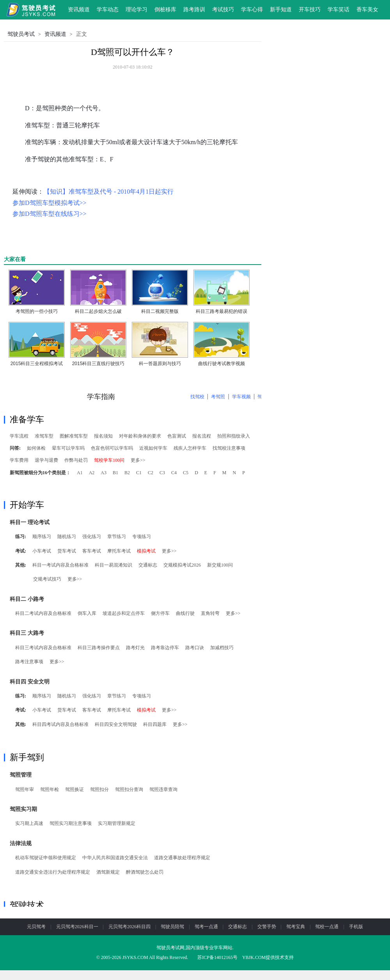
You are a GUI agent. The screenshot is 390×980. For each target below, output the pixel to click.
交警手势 (267, 927)
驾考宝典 (296, 927)
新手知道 (281, 10)
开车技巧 (310, 10)
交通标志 (238, 927)
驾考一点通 (206, 927)
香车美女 (367, 10)
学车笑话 (339, 10)
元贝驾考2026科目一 (77, 927)
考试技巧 (223, 10)
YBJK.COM (254, 957)
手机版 (356, 927)
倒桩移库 (165, 10)
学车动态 (108, 10)
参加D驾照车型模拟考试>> (50, 203)
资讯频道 (79, 10)
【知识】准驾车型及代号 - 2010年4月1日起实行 (109, 192)
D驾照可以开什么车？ (133, 52)
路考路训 (194, 10)
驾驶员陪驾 (172, 927)
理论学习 (136, 10)
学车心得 (252, 10)
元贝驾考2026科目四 (129, 927)
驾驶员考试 (21, 34)
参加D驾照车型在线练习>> (50, 214)
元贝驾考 (36, 927)
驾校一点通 (327, 927)
